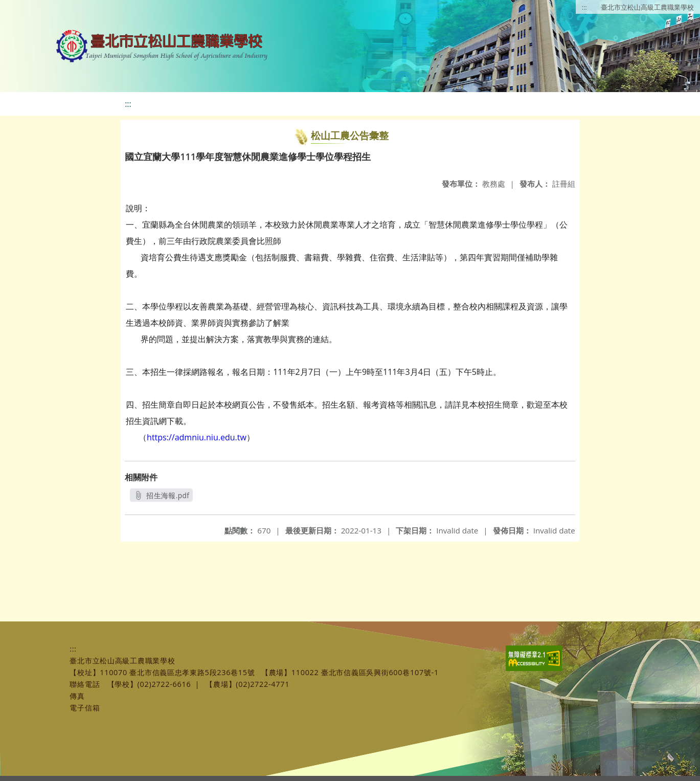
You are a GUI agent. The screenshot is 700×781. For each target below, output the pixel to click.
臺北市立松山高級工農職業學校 (647, 7)
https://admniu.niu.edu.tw (197, 437)
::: (584, 7)
